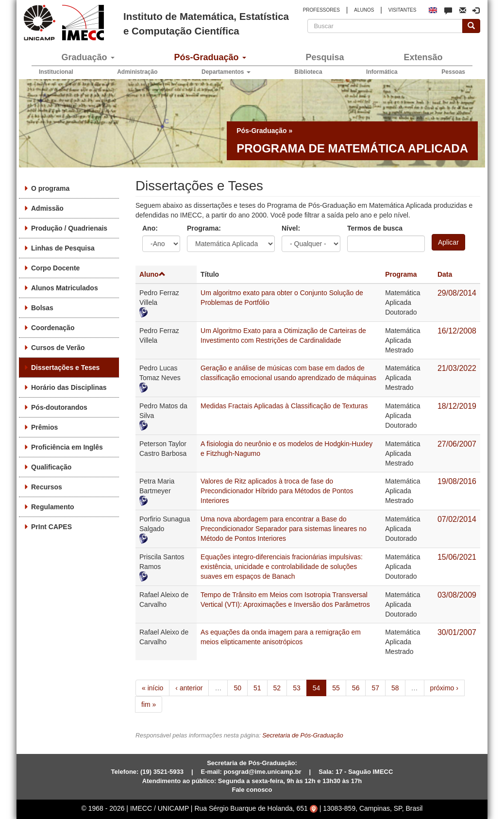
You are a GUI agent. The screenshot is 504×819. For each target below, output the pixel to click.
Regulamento (53, 507)
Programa (401, 274)
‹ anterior (189, 688)
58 (395, 688)
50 (237, 688)
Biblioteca (308, 72)
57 (375, 688)
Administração (137, 72)
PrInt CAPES (51, 527)
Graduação (88, 57)
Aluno (152, 274)
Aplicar (448, 242)
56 (356, 688)
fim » (149, 704)
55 (336, 688)
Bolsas (42, 308)
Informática (382, 72)
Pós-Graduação (210, 57)
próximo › (444, 688)
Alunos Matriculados (65, 288)
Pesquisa (325, 57)
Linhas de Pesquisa (63, 248)
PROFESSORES (321, 10)
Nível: (291, 228)
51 (257, 688)
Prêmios (44, 427)
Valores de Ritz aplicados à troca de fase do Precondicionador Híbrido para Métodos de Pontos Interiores (277, 491)
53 (297, 688)
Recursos (47, 487)
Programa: (204, 228)
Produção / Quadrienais (69, 228)
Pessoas (453, 72)
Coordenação (53, 328)
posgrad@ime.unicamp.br (263, 772)
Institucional (56, 72)
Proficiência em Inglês (67, 447)
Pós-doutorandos (59, 407)
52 (277, 688)
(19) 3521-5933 (162, 772)
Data (445, 274)
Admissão (47, 208)
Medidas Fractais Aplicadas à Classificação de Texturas (284, 406)
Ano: (150, 228)
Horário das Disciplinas (69, 387)
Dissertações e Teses (65, 368)
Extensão (423, 57)
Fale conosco (252, 790)
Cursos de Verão (58, 348)
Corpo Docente (55, 268)
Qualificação (51, 467)
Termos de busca (375, 228)
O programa (50, 188)
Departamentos (226, 72)
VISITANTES (403, 10)
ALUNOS (364, 10)
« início (152, 688)
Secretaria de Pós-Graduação (303, 735)
